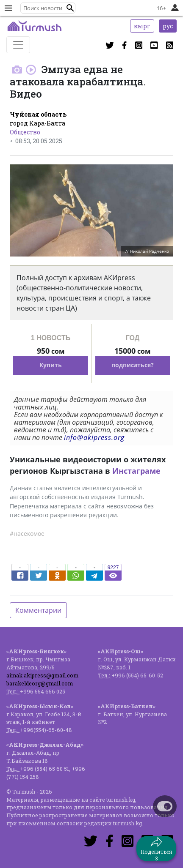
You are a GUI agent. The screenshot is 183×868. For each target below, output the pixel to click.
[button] (70, 8)
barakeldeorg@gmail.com (40, 683)
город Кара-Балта (37, 123)
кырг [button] (142, 26)
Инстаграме (136, 471)
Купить (51, 365)
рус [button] (168, 26)
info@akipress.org (94, 437)
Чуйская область (38, 114)
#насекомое (27, 534)
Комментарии (38, 610)
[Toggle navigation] (18, 45)
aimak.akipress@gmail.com (42, 675)
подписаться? (133, 365)
